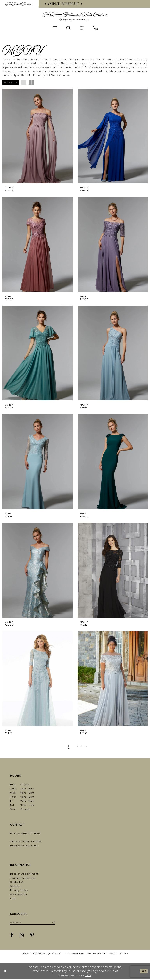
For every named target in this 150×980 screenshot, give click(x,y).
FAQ (13, 898)
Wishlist (15, 886)
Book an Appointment (24, 874)
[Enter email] (32, 923)
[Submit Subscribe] (53, 923)
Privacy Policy (19, 890)
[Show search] (68, 28)
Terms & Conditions (23, 878)
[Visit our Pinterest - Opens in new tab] (32, 936)
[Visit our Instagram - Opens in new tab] (22, 936)
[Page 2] (72, 747)
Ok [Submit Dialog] (143, 972)
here (88, 976)
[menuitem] (19, 4)
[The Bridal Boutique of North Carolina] (75, 17)
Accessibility (19, 894)
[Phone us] (96, 28)
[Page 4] (82, 747)
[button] (55, 28)
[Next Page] (88, 747)
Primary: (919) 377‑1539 (25, 834)
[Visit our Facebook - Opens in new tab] (12, 936)
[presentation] (37, 136)
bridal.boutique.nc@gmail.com (41, 954)
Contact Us (17, 882)
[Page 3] (77, 747)
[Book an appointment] (82, 28)
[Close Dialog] (6, 972)
